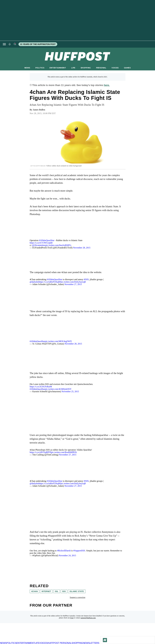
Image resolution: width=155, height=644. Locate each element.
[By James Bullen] (39, 110)
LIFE (73, 68)
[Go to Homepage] (105, 640)
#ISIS (86, 279)
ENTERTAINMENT (58, 68)
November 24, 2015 (67, 555)
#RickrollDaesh (64, 551)
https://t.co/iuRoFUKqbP (50, 282)
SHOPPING (86, 68)
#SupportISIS (79, 551)
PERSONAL (101, 68)
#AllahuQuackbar (47, 240)
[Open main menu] (4, 44)
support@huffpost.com (88, 618)
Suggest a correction (77, 597)
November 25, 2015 (70, 391)
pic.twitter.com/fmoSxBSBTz (58, 245)
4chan (34, 591)
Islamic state (77, 591)
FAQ (72, 618)
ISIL (57, 591)
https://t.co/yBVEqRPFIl (41, 452)
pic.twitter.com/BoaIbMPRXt (64, 452)
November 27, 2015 (73, 284)
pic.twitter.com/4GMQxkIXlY (58, 389)
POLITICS (40, 68)
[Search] (15, 44)
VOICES (115, 68)
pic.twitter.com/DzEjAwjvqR (73, 282)
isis (64, 591)
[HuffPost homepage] (35, 641)
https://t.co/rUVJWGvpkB (41, 243)
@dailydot (34, 282)
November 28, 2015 (82, 248)
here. (107, 85)
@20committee (39, 245)
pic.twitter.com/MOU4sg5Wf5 (58, 341)
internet (46, 591)
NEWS (27, 68)
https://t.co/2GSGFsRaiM (41, 387)
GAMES (127, 68)
